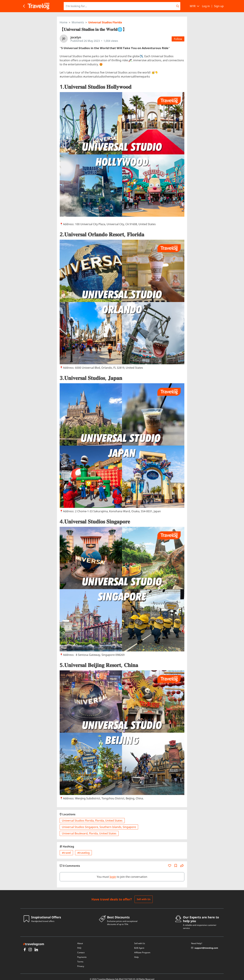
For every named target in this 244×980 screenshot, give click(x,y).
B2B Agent (139, 944)
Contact (81, 948)
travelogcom (34, 940)
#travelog (83, 848)
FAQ (79, 944)
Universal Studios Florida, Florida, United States (92, 816)
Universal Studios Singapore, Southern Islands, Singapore (99, 823)
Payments (82, 953)
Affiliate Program (142, 948)
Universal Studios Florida (105, 18)
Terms (80, 957)
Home (64, 18)
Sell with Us (144, 895)
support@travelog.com (205, 944)
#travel (66, 848)
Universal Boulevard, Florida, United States (89, 829)
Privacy (81, 962)
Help (136, 953)
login (113, 872)
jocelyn (76, 33)
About (80, 939)
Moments (78, 18)
